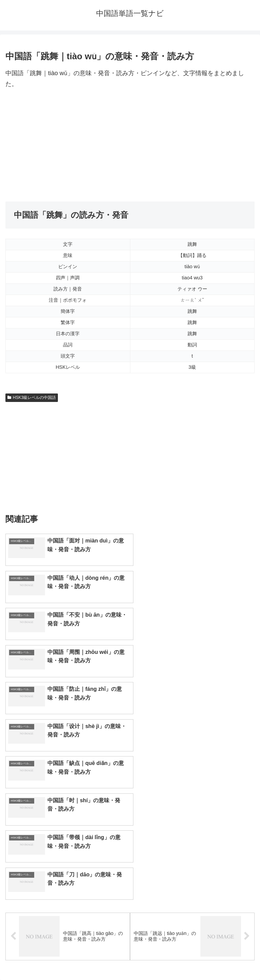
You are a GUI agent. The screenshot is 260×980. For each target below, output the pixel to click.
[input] (130, 823)
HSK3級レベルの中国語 (32, 398)
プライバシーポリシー (194, 958)
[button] (248, 823)
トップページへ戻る (66, 958)
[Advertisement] (130, 146)
